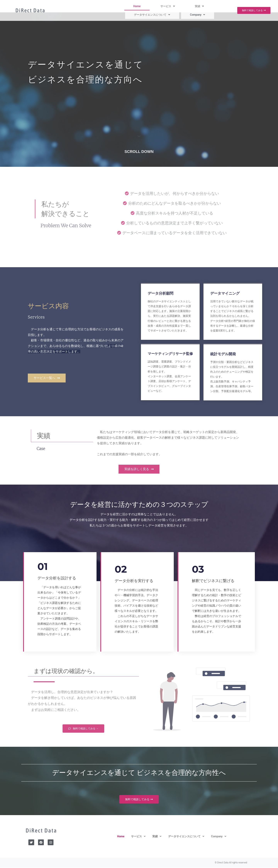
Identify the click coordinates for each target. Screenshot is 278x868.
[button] (135, 6)
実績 (155, 6)
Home (117, 6)
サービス (135, 6)
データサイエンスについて (185, 6)
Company (218, 6)
